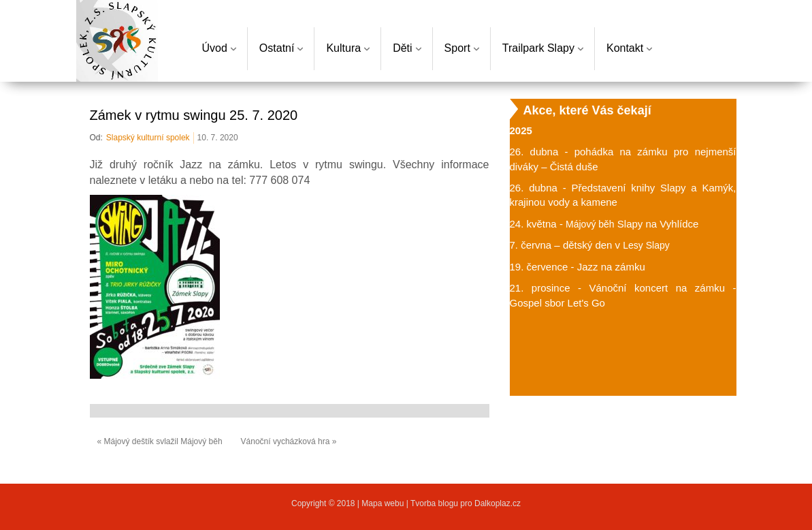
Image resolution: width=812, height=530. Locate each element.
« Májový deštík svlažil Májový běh (160, 441)
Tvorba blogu (434, 503)
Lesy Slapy (646, 245)
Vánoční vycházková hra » (289, 441)
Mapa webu (384, 503)
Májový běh (590, 224)
